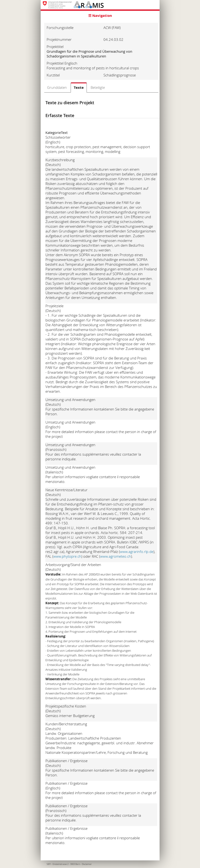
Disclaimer (87, 864)
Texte (79, 87)
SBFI (49, 864)
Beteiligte (98, 87)
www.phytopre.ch (67, 556)
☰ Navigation (100, 16)
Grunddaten (57, 87)
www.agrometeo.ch (116, 556)
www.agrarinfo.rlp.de (137, 552)
